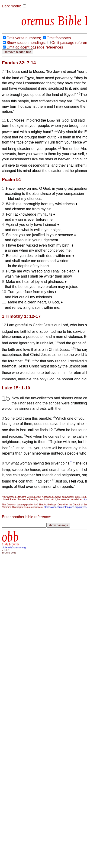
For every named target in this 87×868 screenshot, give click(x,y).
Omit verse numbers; (24, 38)
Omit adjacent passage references (35, 47)
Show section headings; (26, 43)
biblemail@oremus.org (14, 548)
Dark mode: (11, 6)
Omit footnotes (59, 38)
